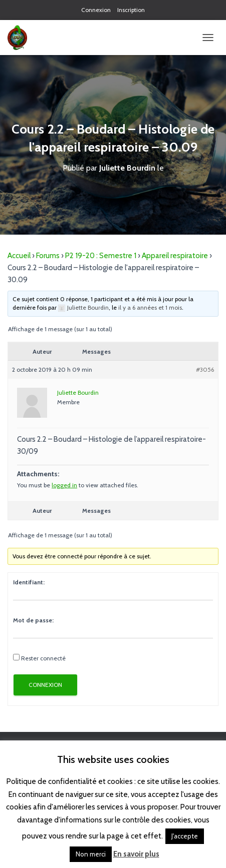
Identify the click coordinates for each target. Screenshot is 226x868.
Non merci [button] (91, 854)
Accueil (19, 256)
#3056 (205, 369)
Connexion (96, 10)
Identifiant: (29, 582)
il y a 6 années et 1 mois (150, 307)
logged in (64, 485)
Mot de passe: (33, 620)
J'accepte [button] (185, 836)
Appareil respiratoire (175, 256)
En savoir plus (136, 854)
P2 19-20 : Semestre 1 (101, 256)
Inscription (131, 10)
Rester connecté (43, 658)
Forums (48, 256)
